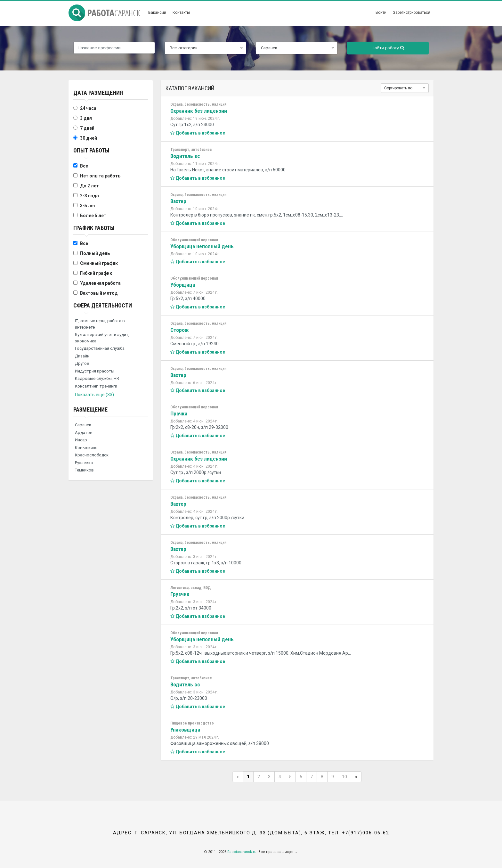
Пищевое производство (192, 723)
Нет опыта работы (101, 176)
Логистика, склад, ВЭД (190, 588)
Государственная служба (100, 348)
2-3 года (89, 196)
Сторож (180, 330)
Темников (84, 470)
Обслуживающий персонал (194, 240)
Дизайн (82, 356)
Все (84, 166)
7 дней (87, 128)
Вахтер (178, 201)
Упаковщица (185, 730)
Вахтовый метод (99, 293)
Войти (381, 12)
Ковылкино (86, 448)
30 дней (89, 138)
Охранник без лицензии (199, 111)
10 (344, 777)
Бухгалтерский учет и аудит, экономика (102, 338)
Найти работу (388, 48)
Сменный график (99, 263)
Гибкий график (96, 273)
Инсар (81, 440)
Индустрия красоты (95, 371)
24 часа (88, 108)
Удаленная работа (100, 283)
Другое (82, 363)
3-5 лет (88, 206)
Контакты (181, 12)
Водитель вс (185, 156)
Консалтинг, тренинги (96, 386)
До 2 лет (89, 186)
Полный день (95, 253)
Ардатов (84, 433)
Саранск (83, 425)
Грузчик (180, 594)
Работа (104, 13)
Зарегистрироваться (412, 12)
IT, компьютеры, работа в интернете (100, 324)
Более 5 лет (93, 216)
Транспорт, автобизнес (191, 150)
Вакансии (157, 12)
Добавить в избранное (198, 133)
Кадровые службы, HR (97, 378)
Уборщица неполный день (202, 246)
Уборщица (183, 285)
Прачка (179, 414)
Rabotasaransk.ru (242, 852)
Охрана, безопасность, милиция (198, 104)
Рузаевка (84, 463)
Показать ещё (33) (94, 395)
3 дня (86, 118)
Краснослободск (92, 455)
